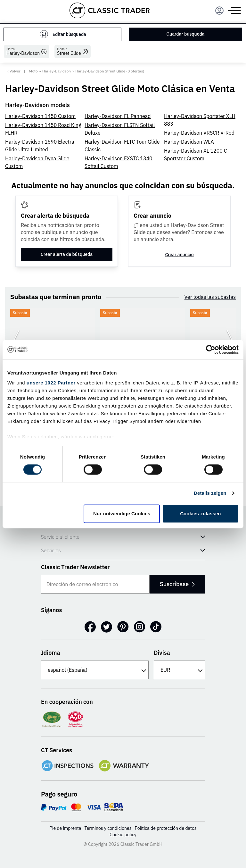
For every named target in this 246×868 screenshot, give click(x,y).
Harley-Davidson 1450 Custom (40, 116)
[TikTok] (156, 627)
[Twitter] (107, 627)
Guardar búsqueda (186, 34)
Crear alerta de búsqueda (67, 254)
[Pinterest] (123, 627)
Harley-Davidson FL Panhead (118, 116)
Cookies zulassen (200, 514)
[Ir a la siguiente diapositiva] (229, 339)
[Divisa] (179, 670)
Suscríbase (177, 584)
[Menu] (219, 11)
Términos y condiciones (108, 828)
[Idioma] (95, 670)
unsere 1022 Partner (51, 383)
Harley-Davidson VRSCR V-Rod (199, 133)
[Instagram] (139, 627)
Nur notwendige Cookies (122, 514)
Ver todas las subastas (210, 297)
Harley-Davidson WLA (189, 142)
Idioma (50, 653)
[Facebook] (90, 627)
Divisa (162, 653)
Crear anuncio (179, 255)
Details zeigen (210, 493)
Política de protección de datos (166, 828)
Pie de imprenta (65, 828)
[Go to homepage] (110, 10)
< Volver (13, 71)
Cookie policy (123, 835)
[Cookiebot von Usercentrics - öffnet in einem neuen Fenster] (211, 350)
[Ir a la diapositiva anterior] (17, 339)
